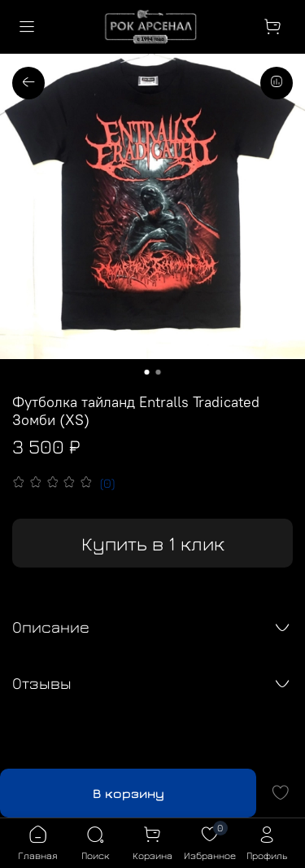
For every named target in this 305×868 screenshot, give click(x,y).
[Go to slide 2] (159, 372)
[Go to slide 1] (147, 372)
